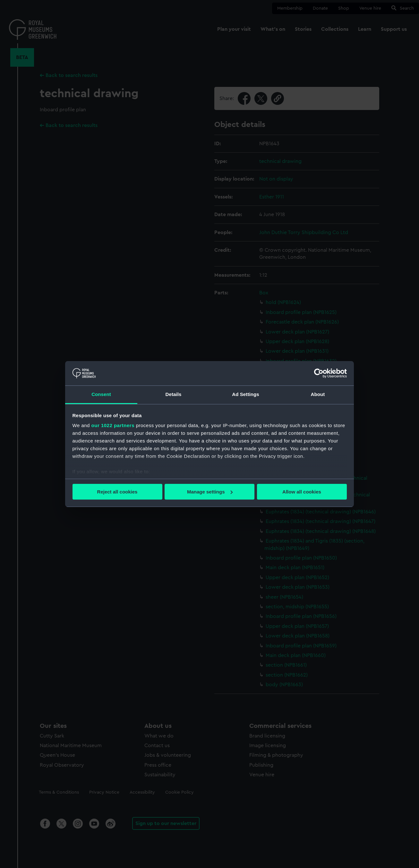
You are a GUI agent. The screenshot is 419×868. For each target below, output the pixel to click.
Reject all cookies (117, 492)
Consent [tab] (101, 394)
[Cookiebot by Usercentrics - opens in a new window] (319, 373)
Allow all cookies (302, 492)
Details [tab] (174, 394)
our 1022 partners (113, 425)
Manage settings (210, 492)
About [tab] (318, 394)
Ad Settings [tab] (245, 394)
